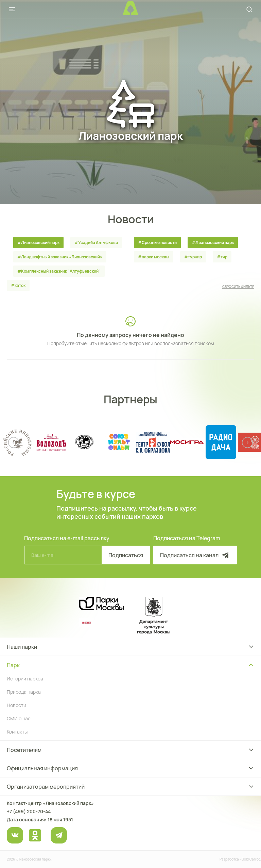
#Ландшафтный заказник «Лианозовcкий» (60, 257)
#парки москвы (154, 257)
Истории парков (25, 679)
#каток (18, 285)
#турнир (193, 257)
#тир (222, 257)
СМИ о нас (19, 718)
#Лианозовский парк (38, 243)
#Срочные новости (157, 243)
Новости (16, 705)
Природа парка (24, 692)
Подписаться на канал (195, 555)
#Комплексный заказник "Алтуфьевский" (59, 271)
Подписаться (126, 555)
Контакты (17, 732)
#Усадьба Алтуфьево (96, 243)
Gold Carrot (251, 859)
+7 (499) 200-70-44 (29, 811)
